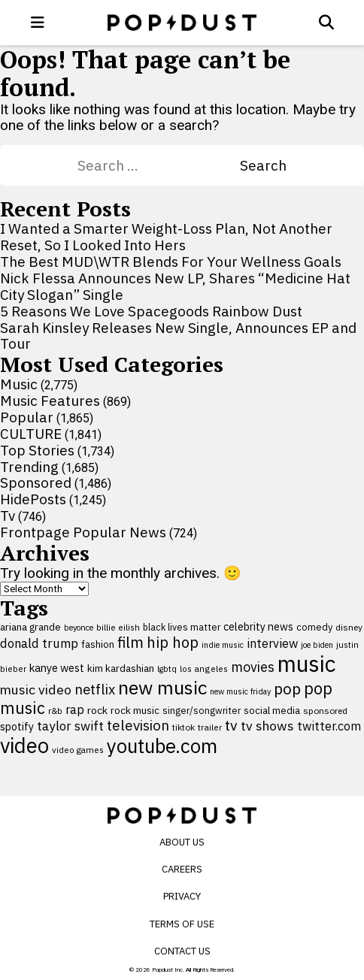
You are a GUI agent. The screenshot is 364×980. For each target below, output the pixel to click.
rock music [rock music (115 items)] (135, 710)
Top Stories (37, 450)
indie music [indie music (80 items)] (223, 645)
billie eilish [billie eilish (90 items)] (118, 627)
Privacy (182, 896)
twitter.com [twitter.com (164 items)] (329, 726)
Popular (27, 417)
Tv (8, 516)
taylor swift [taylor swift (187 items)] (70, 726)
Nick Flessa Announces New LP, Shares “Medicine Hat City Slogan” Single (175, 286)
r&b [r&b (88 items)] (55, 711)
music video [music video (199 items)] (36, 690)
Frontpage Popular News (83, 532)
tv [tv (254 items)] (231, 725)
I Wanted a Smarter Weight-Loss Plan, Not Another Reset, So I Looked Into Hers (166, 237)
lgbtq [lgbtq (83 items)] (167, 669)
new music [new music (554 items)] (162, 687)
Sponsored (36, 482)
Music (19, 384)
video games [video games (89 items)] (78, 750)
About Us (182, 842)
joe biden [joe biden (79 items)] (317, 645)
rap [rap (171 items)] (75, 709)
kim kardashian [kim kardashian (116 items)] (121, 668)
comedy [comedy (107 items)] (314, 627)
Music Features (50, 401)
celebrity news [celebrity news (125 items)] (258, 627)
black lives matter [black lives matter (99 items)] (182, 627)
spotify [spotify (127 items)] (17, 726)
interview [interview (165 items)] (272, 643)
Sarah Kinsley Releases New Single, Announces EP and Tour (178, 336)
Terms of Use (182, 924)
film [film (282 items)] (130, 642)
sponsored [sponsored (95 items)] (325, 711)
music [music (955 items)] (306, 664)
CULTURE (31, 434)
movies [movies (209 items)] (253, 667)
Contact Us (182, 951)
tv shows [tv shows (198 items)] (267, 726)
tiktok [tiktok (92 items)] (184, 727)
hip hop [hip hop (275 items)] (173, 642)
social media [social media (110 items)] (272, 710)
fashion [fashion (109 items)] (98, 644)
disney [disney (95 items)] (349, 627)
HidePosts (33, 499)
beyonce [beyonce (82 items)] (79, 628)
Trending (29, 467)
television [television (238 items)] (138, 725)
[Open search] (326, 23)
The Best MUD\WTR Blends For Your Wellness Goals (171, 262)
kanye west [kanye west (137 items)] (57, 668)
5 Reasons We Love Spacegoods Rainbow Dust (151, 311)
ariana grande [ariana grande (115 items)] (30, 627)
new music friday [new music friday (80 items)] (240, 691)
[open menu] (38, 23)
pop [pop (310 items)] (287, 689)
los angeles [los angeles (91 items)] (204, 668)
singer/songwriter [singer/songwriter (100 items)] (202, 710)
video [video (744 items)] (24, 746)
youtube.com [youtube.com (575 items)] (162, 746)
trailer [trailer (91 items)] (210, 727)
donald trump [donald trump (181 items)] (39, 643)
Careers (182, 869)
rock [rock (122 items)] (97, 710)
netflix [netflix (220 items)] (95, 689)
